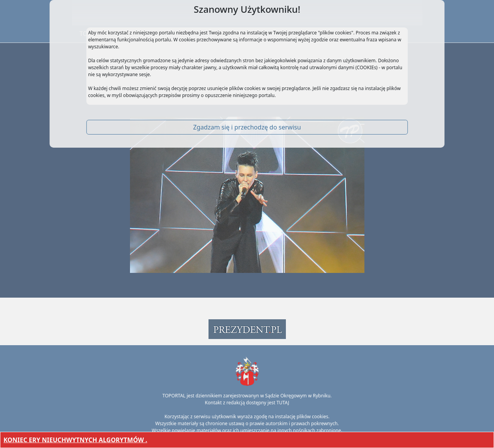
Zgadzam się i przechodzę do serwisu (247, 127)
